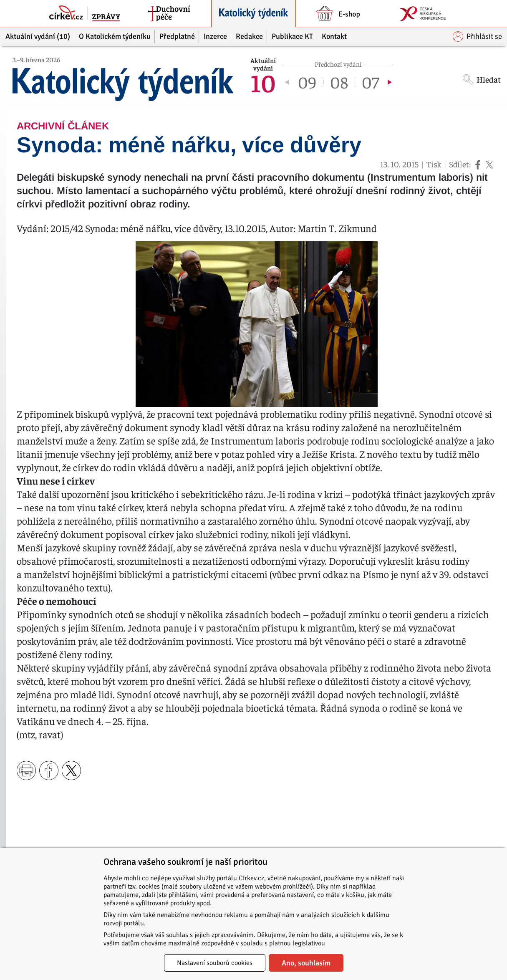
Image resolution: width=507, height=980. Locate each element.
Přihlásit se (477, 37)
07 (370, 82)
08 (339, 82)
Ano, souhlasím (306, 963)
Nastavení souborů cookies (215, 963)
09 (307, 82)
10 (263, 82)
